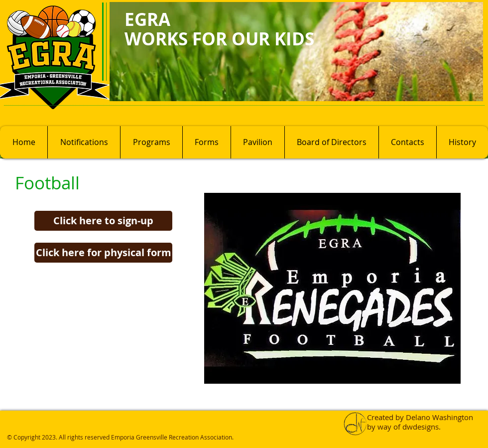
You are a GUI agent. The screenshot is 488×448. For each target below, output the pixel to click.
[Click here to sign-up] (103, 221)
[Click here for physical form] (103, 253)
